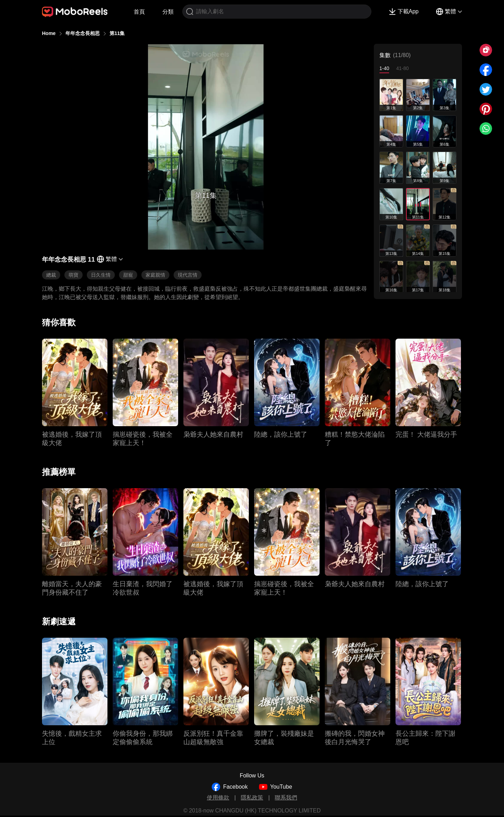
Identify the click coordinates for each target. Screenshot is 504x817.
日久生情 (101, 275)
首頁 (139, 12)
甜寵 (128, 275)
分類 (168, 12)
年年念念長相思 (83, 33)
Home (49, 33)
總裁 (51, 275)
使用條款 (218, 798)
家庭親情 (155, 275)
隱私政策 (252, 798)
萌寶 (73, 275)
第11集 (117, 33)
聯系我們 (286, 798)
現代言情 (188, 275)
